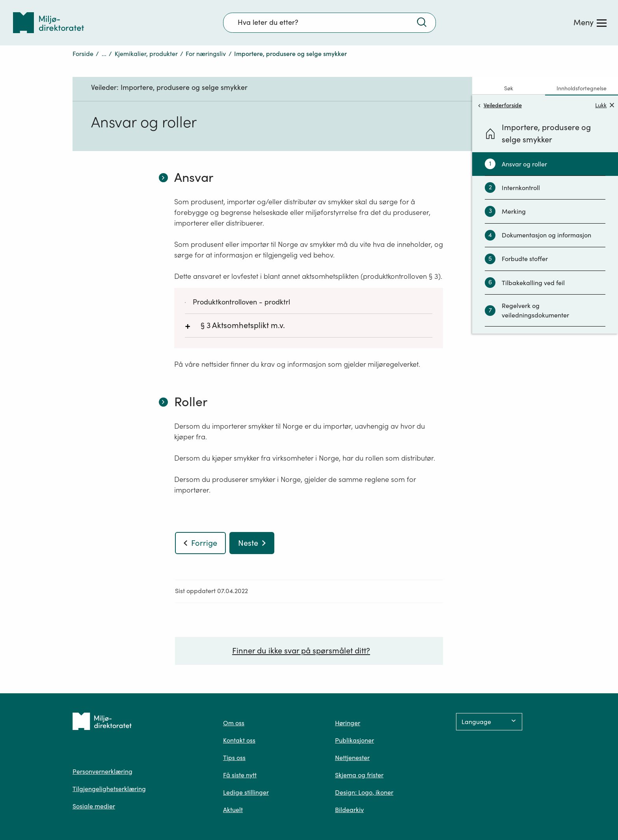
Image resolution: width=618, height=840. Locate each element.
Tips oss (234, 758)
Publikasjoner (355, 740)
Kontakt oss (239, 740)
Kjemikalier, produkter (146, 54)
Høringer (348, 723)
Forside (83, 54)
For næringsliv (206, 54)
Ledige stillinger (246, 792)
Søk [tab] (509, 88)
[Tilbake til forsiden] (48, 23)
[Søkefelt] (329, 22)
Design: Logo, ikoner (364, 792)
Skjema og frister (359, 775)
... (104, 54)
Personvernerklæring (102, 771)
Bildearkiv (349, 810)
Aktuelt (233, 810)
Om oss (234, 723)
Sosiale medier (94, 806)
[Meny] (590, 22)
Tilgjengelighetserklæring (109, 789)
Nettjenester (352, 758)
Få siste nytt (240, 775)
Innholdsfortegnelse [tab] (582, 88)
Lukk (605, 105)
